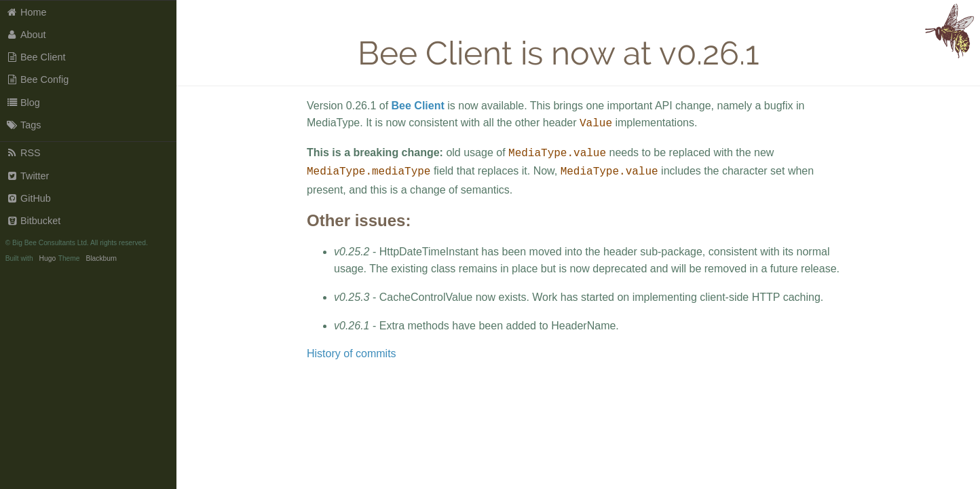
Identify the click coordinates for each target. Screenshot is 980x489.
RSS (23, 153)
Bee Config (38, 79)
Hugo (48, 258)
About (26, 35)
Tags (24, 125)
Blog (23, 103)
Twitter (28, 176)
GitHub (29, 198)
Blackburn (101, 258)
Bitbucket (34, 221)
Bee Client (36, 57)
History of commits (352, 349)
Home (26, 12)
